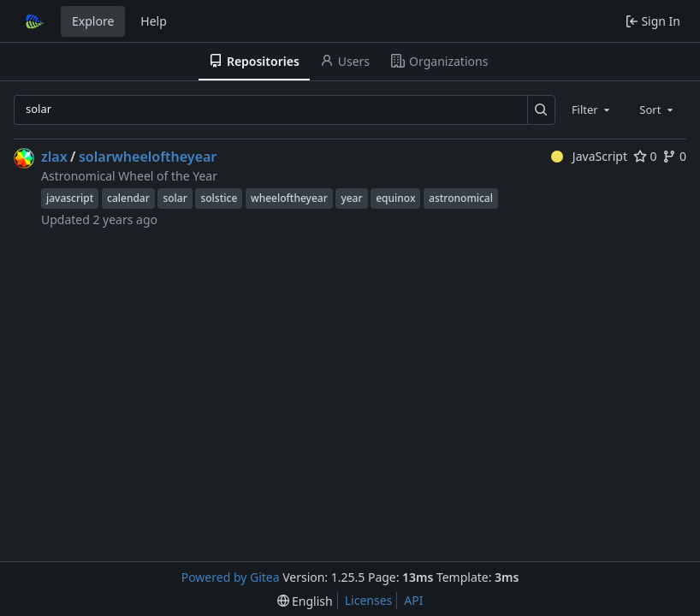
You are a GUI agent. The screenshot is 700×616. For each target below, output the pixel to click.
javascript (70, 198)
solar (175, 198)
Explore (93, 21)
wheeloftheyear (289, 198)
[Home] (33, 21)
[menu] (305, 601)
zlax (54, 157)
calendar (128, 198)
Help (154, 21)
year (351, 198)
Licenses (369, 600)
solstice (219, 198)
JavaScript (589, 156)
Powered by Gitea (231, 577)
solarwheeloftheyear (148, 157)
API (413, 600)
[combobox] (592, 110)
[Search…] (541, 110)
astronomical (461, 198)
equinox (395, 198)
